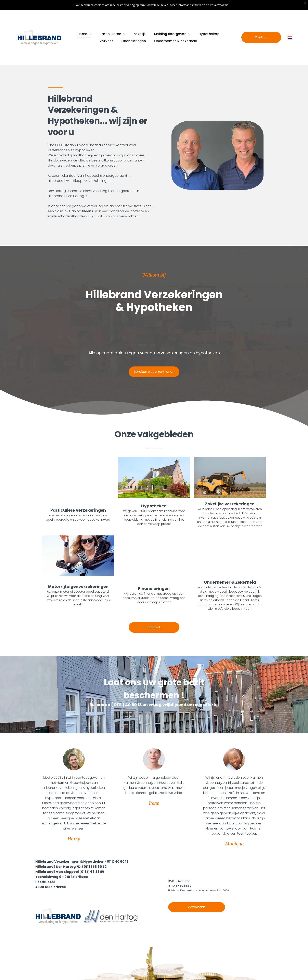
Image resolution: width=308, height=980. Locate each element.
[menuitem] (84, 34)
